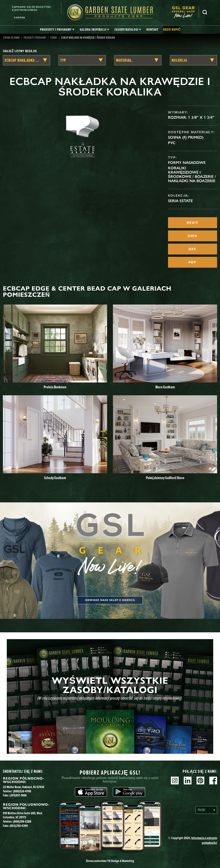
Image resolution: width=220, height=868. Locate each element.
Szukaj (205, 12)
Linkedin (188, 781)
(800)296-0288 (22, 821)
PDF (192, 262)
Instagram (175, 781)
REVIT (192, 223)
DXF (192, 249)
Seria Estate (180, 201)
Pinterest (200, 781)
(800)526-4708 (22, 791)
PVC (172, 143)
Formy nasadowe (187, 163)
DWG (193, 236)
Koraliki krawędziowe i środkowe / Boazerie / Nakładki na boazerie (192, 174)
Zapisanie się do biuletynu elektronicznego (31, 8)
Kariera (20, 18)
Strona (110, 861)
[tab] (57, 30)
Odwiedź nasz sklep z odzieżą (110, 600)
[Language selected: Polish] (206, 810)
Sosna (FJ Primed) (186, 137)
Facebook (213, 781)
